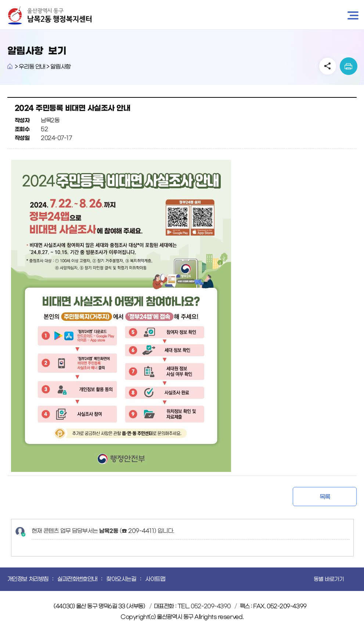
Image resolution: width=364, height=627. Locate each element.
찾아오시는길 (121, 579)
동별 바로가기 (329, 579)
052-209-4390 (211, 606)
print (349, 66)
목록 (325, 497)
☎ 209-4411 (138, 531)
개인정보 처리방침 (28, 579)
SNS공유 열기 (328, 66)
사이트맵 (155, 579)
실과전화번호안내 (77, 579)
